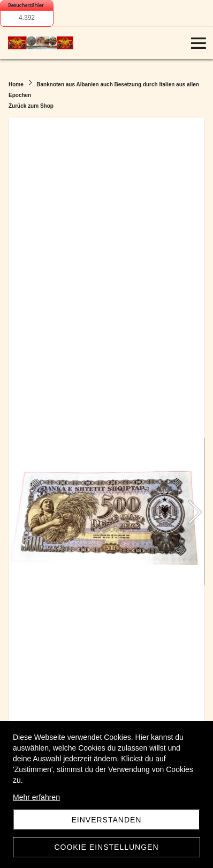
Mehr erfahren (36, 797)
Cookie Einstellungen (106, 847)
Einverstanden (107, 820)
